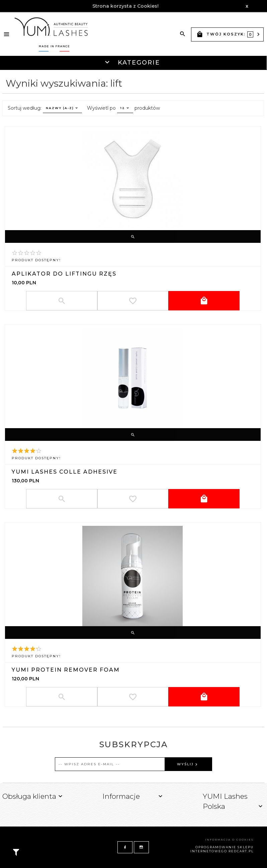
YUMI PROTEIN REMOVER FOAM (66, 670)
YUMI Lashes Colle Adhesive (65, 472)
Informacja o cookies (229, 840)
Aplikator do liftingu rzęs (64, 274)
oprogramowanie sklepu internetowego (222, 849)
